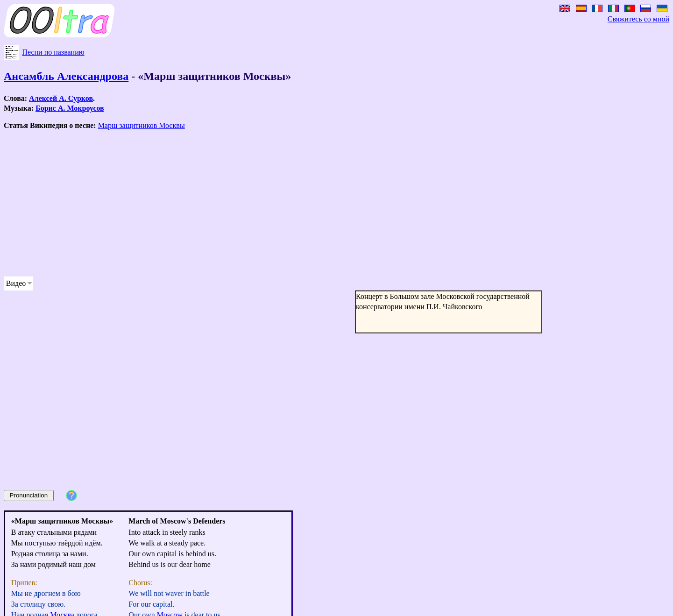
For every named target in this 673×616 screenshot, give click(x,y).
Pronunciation (29, 495)
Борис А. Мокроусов (70, 108)
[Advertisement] (284, 204)
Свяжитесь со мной (638, 19)
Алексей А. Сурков (61, 98)
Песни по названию (53, 52)
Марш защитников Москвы (142, 125)
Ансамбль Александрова (66, 76)
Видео (16, 283)
